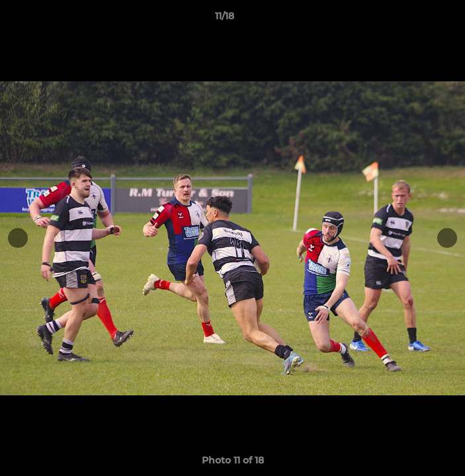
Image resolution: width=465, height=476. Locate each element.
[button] (417, 19)
